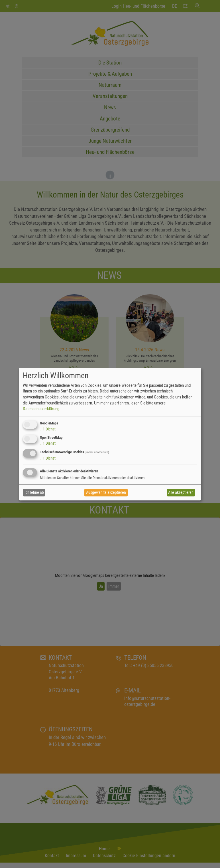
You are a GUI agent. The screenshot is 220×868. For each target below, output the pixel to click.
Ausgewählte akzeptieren (106, 493)
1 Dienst (48, 429)
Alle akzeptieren (181, 493)
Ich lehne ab (34, 493)
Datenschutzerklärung (41, 409)
